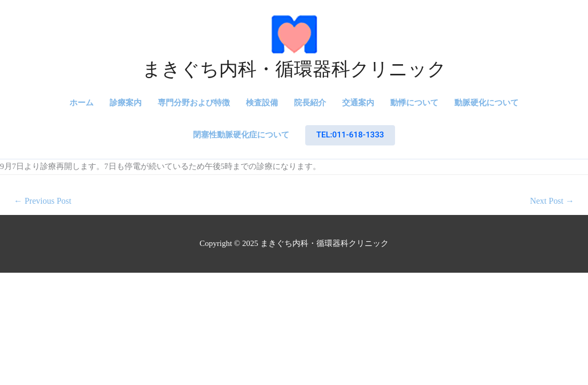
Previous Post (42, 201)
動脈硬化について (486, 103)
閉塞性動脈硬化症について (241, 135)
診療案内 (126, 103)
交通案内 (358, 103)
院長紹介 (310, 103)
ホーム (82, 103)
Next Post (552, 201)
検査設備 (262, 103)
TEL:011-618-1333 (350, 135)
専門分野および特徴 (194, 103)
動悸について (414, 103)
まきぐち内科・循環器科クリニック (294, 69)
